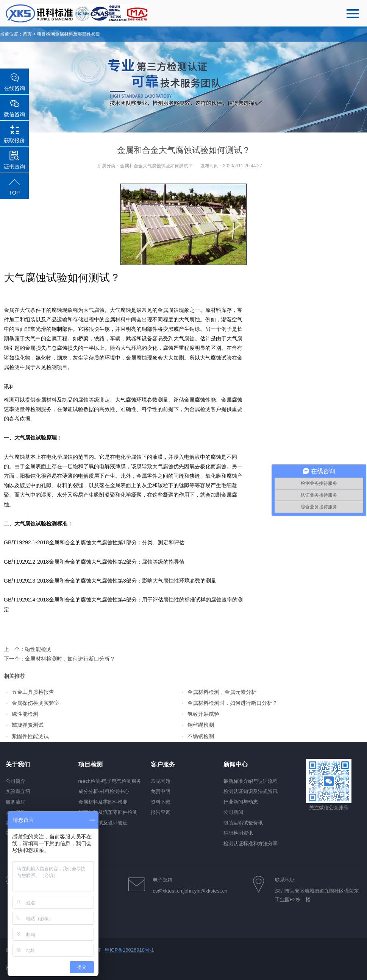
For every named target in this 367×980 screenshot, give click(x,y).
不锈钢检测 (201, 736)
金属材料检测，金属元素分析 (222, 692)
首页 (27, 34)
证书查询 (14, 167)
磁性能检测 (38, 649)
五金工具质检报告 (33, 692)
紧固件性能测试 (30, 736)
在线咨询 (14, 88)
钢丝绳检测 (201, 725)
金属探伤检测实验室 (36, 703)
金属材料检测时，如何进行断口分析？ (70, 659)
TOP (15, 193)
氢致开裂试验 (203, 714)
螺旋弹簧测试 (28, 725)
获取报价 (14, 140)
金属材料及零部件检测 (78, 34)
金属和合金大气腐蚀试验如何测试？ (156, 166)
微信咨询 (14, 114)
